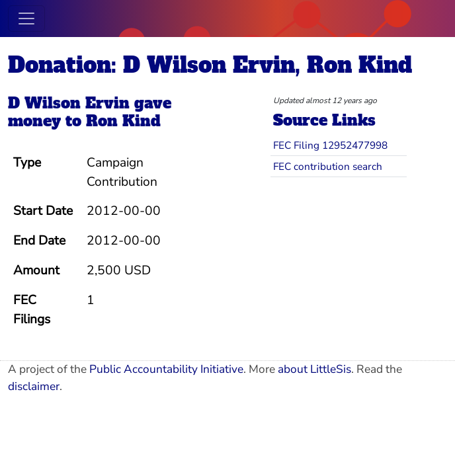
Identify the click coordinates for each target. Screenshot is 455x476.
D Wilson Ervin (69, 103)
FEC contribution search (328, 166)
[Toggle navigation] (26, 19)
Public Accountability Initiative (166, 369)
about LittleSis (314, 369)
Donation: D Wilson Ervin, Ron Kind (210, 65)
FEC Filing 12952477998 (330, 145)
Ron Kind (123, 121)
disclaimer (34, 386)
